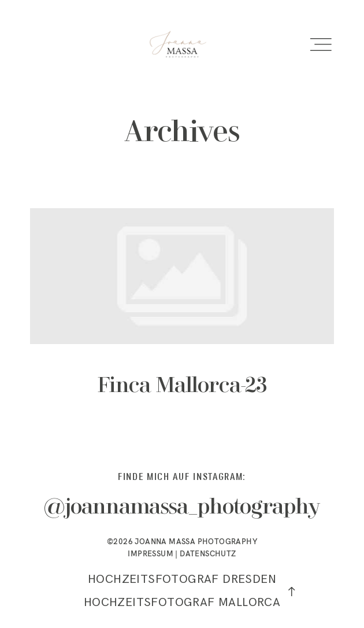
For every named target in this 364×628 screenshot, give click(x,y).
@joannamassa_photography (182, 508)
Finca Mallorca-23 (182, 316)
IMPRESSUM (151, 553)
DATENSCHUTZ (208, 553)
